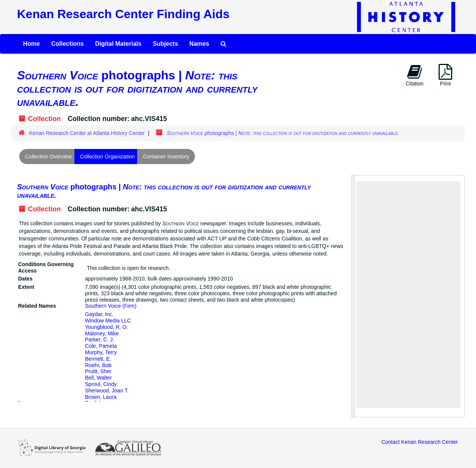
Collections (67, 44)
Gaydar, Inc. (99, 314)
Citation (415, 75)
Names (199, 44)
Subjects (165, 44)
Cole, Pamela (101, 346)
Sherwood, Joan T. (107, 391)
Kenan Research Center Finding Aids (123, 14)
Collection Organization (107, 157)
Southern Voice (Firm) (111, 306)
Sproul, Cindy (101, 384)
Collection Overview (48, 157)
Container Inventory (166, 157)
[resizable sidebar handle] (353, 296)
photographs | (164, 191)
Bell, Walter (98, 378)
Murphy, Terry (101, 352)
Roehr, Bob (98, 365)
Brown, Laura (101, 397)
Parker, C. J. (100, 339)
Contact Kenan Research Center (420, 442)
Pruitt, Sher (98, 371)
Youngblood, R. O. (107, 327)
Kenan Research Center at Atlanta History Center (87, 133)
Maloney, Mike (102, 333)
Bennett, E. (98, 359)
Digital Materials (118, 44)
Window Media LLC (108, 321)
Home (31, 44)
